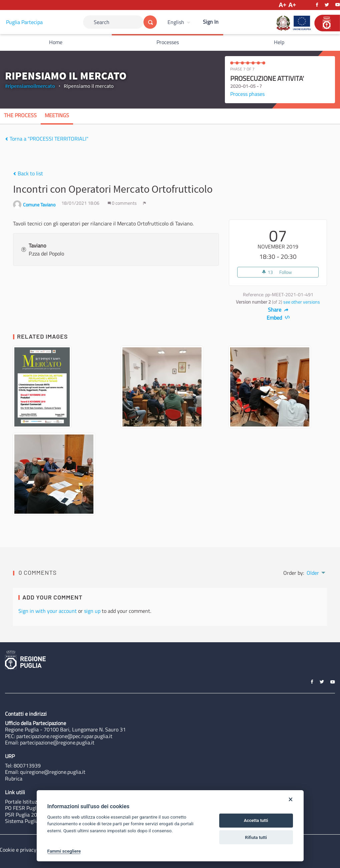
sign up (92, 611)
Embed (278, 318)
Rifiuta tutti (256, 837)
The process (20, 115)
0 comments (123, 203)
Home (56, 42)
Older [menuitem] (313, 573)
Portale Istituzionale (28, 802)
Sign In (211, 22)
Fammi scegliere (64, 851)
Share (278, 310)
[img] (7, 139)
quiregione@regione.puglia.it (53, 772)
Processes (168, 42)
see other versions (302, 302)
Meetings (57, 115)
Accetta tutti (256, 820)
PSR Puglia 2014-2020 (31, 815)
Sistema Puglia (22, 821)
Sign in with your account (48, 611)
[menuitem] (180, 22)
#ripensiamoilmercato (30, 86)
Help (279, 42)
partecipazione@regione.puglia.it (57, 742)
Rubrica (14, 778)
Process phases (247, 94)
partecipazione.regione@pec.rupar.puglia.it (64, 736)
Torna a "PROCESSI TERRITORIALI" (47, 139)
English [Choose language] (176, 22)
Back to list (28, 173)
